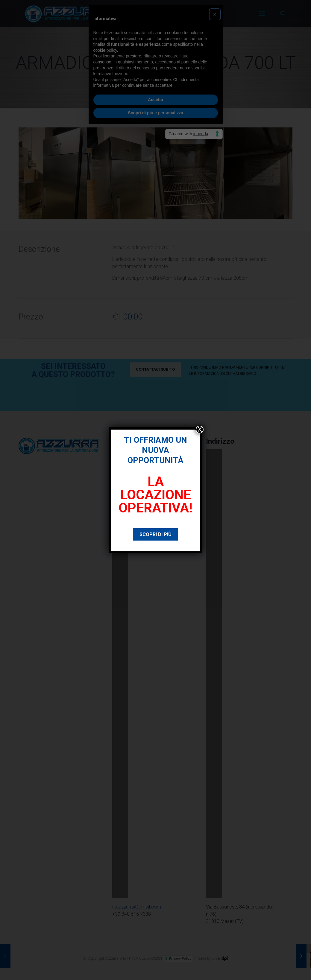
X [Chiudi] (200, 430)
